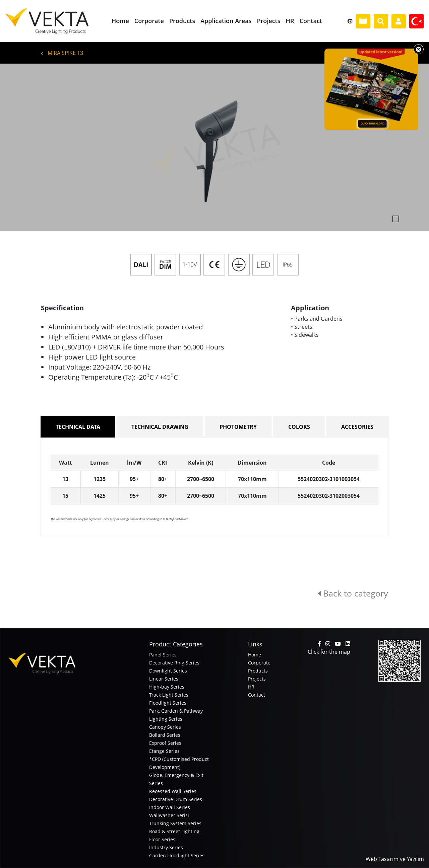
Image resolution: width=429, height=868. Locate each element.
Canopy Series (165, 727)
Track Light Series (169, 695)
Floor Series (162, 839)
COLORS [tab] (299, 427)
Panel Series (163, 655)
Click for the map (329, 652)
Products (258, 671)
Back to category (353, 593)
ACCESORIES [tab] (357, 427)
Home (255, 655)
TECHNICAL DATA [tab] (78, 427)
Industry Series (166, 847)
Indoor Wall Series (170, 807)
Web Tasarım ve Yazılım (395, 859)
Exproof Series (165, 743)
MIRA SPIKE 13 (62, 53)
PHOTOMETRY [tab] (238, 427)
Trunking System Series (175, 823)
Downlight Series (168, 671)
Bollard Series (165, 735)
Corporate (259, 663)
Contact (257, 695)
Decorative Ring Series (174, 663)
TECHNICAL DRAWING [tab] (160, 427)
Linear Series (164, 679)
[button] (32, 147)
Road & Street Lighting (174, 831)
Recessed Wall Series (173, 791)
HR (251, 687)
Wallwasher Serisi (169, 815)
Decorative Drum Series (176, 799)
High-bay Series (167, 687)
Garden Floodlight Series (177, 855)
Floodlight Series (168, 703)
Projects (257, 679)
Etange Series (164, 751)
